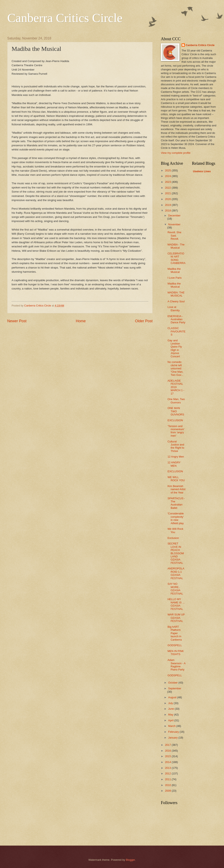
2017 (168, 745)
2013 (168, 768)
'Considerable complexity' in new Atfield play (176, 518)
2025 (168, 170)
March (172, 726)
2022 (168, 188)
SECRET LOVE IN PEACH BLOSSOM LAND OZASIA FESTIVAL (176, 553)
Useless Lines (202, 171)
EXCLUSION (175, 420)
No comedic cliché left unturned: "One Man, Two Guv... (175, 368)
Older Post (144, 321)
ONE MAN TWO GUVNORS (176, 411)
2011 (168, 779)
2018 (168, 211)
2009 (168, 791)
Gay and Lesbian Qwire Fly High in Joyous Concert (175, 348)
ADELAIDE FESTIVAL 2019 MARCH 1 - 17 (176, 387)
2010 (168, 785)
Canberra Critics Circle (65, 18)
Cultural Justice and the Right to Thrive (176, 446)
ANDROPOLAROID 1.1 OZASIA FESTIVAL (176, 573)
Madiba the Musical (174, 270)
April (171, 720)
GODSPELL (175, 645)
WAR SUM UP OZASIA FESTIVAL (176, 618)
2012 (168, 773)
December (174, 215)
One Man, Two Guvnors (176, 401)
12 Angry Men (176, 457)
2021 (168, 193)
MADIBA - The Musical (176, 246)
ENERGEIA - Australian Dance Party (176, 319)
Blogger (130, 860)
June (171, 709)
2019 (168, 205)
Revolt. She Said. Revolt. (174, 236)
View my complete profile (176, 153)
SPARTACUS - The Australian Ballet (176, 503)
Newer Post (17, 321)
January (173, 738)
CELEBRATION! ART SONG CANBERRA (176, 258)
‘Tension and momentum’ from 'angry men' (176, 431)
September (175, 688)
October (173, 683)
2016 (168, 751)
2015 (168, 756)
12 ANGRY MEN (174, 464)
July (171, 703)
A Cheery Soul (176, 301)
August (173, 697)
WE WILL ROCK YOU (176, 479)
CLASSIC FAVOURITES (176, 331)
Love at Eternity (174, 309)
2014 (168, 762)
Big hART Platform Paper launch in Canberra (175, 633)
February (174, 732)
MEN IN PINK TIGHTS (176, 653)
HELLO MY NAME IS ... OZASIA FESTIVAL (176, 604)
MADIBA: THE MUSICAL (176, 294)
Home (81, 321)
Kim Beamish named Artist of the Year (176, 489)
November (174, 224)
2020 (168, 199)
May (171, 715)
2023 (168, 182)
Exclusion (173, 538)
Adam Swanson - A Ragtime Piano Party (176, 665)
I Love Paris (175, 278)
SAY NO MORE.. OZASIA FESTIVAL (175, 589)
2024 (168, 176)
